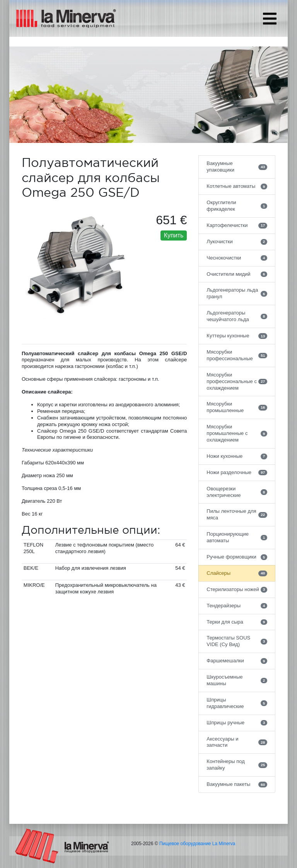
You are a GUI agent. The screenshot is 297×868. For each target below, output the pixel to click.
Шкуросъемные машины (237, 680)
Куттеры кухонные (237, 336)
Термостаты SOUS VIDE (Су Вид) (237, 641)
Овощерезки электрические (237, 492)
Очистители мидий (237, 274)
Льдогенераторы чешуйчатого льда (237, 316)
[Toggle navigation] (270, 19)
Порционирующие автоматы (237, 537)
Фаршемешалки (237, 661)
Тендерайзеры (237, 606)
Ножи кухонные (237, 456)
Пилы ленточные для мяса (237, 514)
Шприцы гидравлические (237, 703)
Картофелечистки (237, 225)
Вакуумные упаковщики (237, 167)
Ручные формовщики (237, 557)
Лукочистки (237, 242)
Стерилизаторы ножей (237, 590)
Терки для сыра (237, 622)
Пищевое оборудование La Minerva (197, 844)
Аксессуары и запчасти (237, 742)
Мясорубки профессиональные (237, 355)
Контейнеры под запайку (237, 765)
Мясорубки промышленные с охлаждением (237, 433)
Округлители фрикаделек (237, 206)
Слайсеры (237, 573)
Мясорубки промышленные (237, 407)
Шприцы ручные (237, 723)
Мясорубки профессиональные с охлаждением (237, 381)
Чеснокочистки (237, 258)
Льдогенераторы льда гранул (237, 293)
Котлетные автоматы (237, 186)
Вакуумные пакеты (237, 784)
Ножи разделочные (237, 473)
